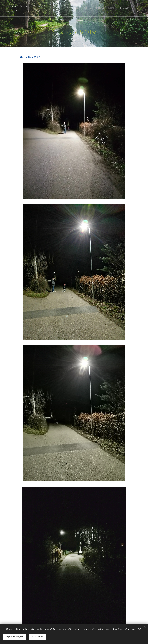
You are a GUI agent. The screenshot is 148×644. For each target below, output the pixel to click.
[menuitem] (99, 8)
